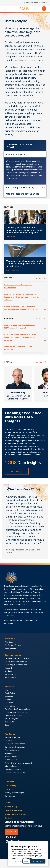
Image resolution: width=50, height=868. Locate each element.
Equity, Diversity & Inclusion (16, 662)
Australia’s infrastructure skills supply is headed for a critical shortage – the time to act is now (21, 297)
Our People (9, 782)
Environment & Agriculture (15, 747)
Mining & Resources (13, 766)
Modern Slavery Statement (17, 814)
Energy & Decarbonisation (15, 744)
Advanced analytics (15, 154)
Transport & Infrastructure (15, 773)
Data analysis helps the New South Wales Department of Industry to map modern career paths (20, 337)
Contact (8, 818)
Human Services (11, 760)
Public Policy (10, 693)
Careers (8, 803)
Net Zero (8, 671)
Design (7, 725)
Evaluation (9, 703)
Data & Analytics (11, 719)
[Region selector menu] (36, 3)
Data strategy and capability (20, 188)
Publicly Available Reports (15, 793)
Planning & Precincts (13, 770)
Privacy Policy (11, 807)
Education (9, 741)
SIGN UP (12, 832)
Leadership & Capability (14, 716)
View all (38, 362)
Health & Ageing (11, 757)
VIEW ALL (40, 278)
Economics (9, 700)
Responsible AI (11, 678)
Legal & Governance (13, 811)
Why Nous (9, 642)
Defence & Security (12, 738)
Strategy (8, 690)
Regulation (9, 697)
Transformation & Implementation (18, 709)
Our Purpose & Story (13, 645)
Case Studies (10, 796)
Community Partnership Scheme (17, 659)
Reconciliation (10, 675)
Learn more (11, 237)
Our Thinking (10, 786)
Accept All (38, 861)
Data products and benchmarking (22, 194)
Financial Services (12, 750)
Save (26, 861)
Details (18, 861)
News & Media (10, 649)
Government (9, 754)
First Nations (10, 706)
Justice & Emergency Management (18, 763)
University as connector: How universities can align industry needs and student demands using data (25, 230)
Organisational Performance (16, 712)
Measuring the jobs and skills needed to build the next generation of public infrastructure (25, 264)
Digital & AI (9, 722)
